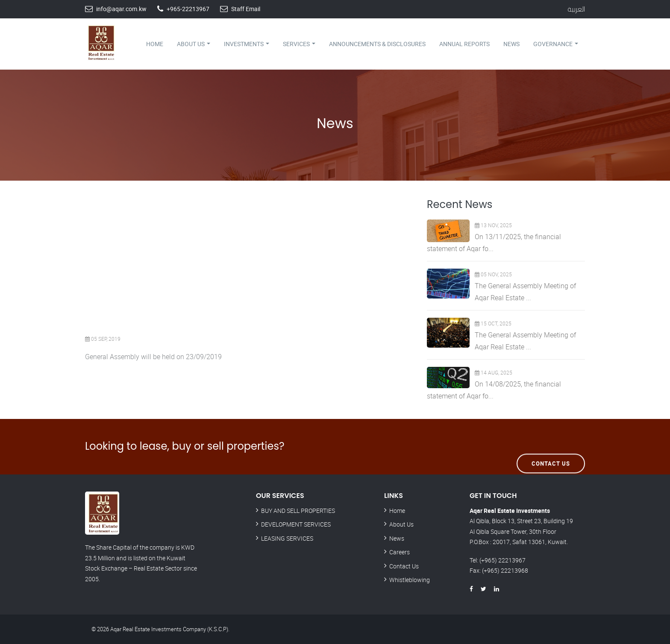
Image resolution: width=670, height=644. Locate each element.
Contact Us (551, 446)
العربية (576, 9)
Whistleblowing (410, 580)
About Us (194, 44)
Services (299, 44)
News (511, 44)
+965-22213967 (188, 9)
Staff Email (246, 9)
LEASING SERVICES (287, 538)
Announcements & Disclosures (377, 44)
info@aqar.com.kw (121, 9)
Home (155, 44)
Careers (400, 552)
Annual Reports (464, 44)
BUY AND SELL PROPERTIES (298, 511)
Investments (247, 44)
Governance (556, 44)
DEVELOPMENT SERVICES (296, 524)
